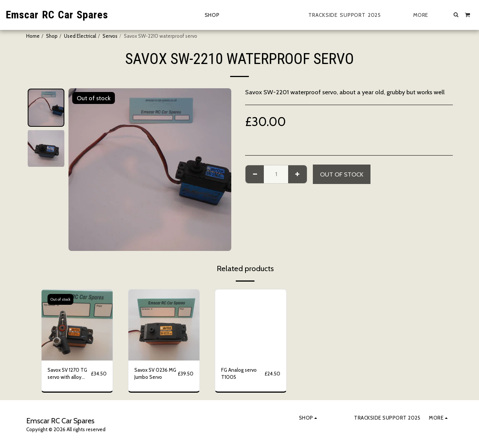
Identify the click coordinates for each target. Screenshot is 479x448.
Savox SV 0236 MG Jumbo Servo (155, 374)
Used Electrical (80, 36)
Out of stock (342, 174)
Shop (52, 36)
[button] (456, 15)
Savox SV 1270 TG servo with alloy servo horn (67, 374)
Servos (110, 36)
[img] (77, 325)
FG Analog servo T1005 (239, 374)
